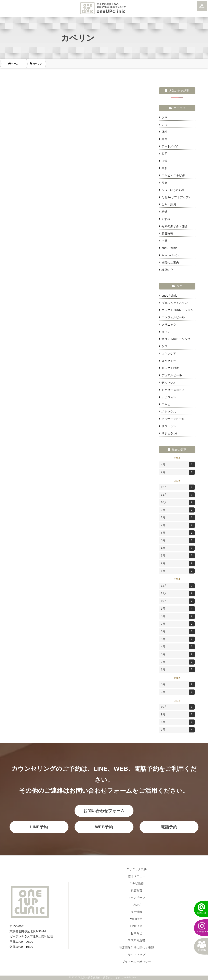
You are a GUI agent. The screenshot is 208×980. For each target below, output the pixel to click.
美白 (163, 139)
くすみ (165, 219)
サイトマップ (136, 955)
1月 (178, 571)
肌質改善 (166, 234)
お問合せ (136, 933)
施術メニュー (136, 876)
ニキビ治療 (136, 883)
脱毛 (163, 154)
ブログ (137, 905)
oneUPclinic (168, 248)
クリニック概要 (136, 869)
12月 (178, 487)
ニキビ (165, 404)
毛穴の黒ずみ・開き (173, 226)
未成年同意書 (136, 940)
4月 (178, 465)
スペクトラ (167, 361)
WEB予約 (104, 827)
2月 (178, 472)
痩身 (163, 183)
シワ (163, 125)
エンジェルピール (172, 317)
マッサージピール (172, 419)
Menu (202, 6)
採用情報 (136, 912)
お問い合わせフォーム (104, 811)
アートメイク (169, 146)
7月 (178, 525)
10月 (178, 502)
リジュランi (168, 433)
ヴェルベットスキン (173, 303)
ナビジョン (167, 397)
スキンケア (167, 354)
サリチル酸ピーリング (175, 339)
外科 (163, 132)
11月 (178, 495)
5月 (178, 540)
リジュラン (167, 426)
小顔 (163, 241)
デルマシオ (167, 383)
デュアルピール (170, 375)
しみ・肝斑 (167, 204)
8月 (178, 518)
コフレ (165, 332)
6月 (178, 533)
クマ (163, 117)
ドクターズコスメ (172, 390)
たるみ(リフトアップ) (174, 197)
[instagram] (199, 928)
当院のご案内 (169, 263)
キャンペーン (169, 255)
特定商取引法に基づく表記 (136, 948)
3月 (178, 556)
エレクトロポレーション (176, 310)
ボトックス (167, 412)
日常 (163, 161)
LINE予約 (39, 827)
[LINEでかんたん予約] (199, 909)
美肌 (163, 168)
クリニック (167, 325)
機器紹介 (166, 270)
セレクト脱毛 (169, 368)
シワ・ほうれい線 (172, 190)
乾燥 (163, 212)
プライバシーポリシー (137, 962)
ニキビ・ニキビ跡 (172, 175)
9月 (178, 510)
